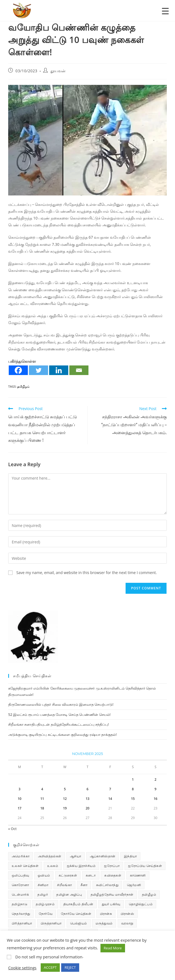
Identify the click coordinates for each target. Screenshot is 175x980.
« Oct (12, 829)
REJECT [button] (70, 967)
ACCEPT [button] (50, 967)
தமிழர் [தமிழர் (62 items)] (43, 894)
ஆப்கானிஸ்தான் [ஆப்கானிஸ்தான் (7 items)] (103, 856)
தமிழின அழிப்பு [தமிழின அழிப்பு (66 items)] (69, 894)
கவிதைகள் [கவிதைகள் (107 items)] (113, 875)
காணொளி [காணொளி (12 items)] (138, 875)
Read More (113, 948)
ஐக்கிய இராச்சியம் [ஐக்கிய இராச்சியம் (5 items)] (81, 866)
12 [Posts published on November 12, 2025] (65, 799)
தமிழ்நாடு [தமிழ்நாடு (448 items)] (20, 904)
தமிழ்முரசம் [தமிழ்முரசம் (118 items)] (45, 904)
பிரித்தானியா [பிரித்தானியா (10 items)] (22, 923)
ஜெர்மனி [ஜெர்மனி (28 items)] (134, 885)
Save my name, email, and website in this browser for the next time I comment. (87, 573)
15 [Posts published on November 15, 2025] (133, 799)
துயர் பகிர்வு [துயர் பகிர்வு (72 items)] (111, 904)
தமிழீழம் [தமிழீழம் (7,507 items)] (149, 894)
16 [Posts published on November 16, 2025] (156, 799)
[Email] (79, 370)
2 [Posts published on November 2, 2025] (155, 779)
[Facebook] (18, 370)
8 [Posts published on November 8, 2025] (133, 789)
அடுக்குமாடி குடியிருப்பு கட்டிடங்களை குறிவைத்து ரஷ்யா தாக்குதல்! (62, 734)
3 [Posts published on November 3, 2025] (20, 789)
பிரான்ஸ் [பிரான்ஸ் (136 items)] (127, 914)
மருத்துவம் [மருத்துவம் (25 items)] (104, 923)
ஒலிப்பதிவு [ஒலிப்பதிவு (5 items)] (20, 875)
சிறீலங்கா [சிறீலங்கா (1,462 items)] (64, 885)
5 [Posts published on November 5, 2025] (65, 789)
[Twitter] (38, 370)
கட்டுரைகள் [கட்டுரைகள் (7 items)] (68, 875)
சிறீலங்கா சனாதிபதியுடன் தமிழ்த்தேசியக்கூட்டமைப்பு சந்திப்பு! (59, 724)
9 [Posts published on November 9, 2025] (155, 789)
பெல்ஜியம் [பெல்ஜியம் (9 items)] (79, 923)
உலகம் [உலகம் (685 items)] (53, 866)
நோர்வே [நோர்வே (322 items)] (46, 914)
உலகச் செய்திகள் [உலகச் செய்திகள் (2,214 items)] (25, 866)
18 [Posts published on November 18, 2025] (42, 808)
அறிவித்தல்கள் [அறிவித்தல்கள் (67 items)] (50, 856)
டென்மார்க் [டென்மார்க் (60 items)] (20, 894)
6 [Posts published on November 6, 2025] (87, 789)
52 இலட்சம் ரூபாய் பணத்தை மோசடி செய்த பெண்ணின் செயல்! (59, 714)
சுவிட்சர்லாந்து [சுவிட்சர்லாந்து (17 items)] (107, 885)
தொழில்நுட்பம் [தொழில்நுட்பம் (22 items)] (141, 904)
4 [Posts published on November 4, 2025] (42, 789)
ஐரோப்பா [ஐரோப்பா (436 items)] (112, 866)
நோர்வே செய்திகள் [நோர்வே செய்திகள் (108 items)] (76, 914)
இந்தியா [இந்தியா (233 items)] (130, 856)
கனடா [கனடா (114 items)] (91, 875)
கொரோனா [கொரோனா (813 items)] (20, 885)
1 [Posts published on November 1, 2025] (133, 779)
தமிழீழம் (23, 386)
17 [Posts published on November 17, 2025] (20, 808)
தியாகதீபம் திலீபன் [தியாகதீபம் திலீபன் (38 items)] (78, 904)
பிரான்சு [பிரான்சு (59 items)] (106, 914)
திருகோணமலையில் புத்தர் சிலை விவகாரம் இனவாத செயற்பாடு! (61, 704)
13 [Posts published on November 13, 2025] (88, 799)
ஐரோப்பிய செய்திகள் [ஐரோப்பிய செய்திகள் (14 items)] (145, 866)
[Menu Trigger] (165, 11)
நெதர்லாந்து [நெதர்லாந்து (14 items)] (21, 914)
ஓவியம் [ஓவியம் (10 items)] (44, 875)
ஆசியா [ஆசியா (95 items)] (75, 856)
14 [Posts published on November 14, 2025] (110, 799)
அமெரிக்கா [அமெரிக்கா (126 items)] (21, 856)
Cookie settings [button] (22, 968)
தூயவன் (58, 71)
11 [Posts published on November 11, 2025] (42, 799)
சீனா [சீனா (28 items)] (84, 885)
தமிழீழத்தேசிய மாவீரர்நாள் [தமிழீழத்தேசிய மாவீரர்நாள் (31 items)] (112, 894)
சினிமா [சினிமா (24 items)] (43, 885)
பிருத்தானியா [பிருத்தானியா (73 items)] (51, 923)
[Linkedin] (59, 370)
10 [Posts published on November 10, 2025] (20, 799)
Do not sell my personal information (49, 957)
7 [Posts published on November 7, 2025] (110, 789)
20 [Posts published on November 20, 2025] (88, 808)
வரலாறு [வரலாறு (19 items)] (127, 923)
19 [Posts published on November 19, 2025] (65, 808)
